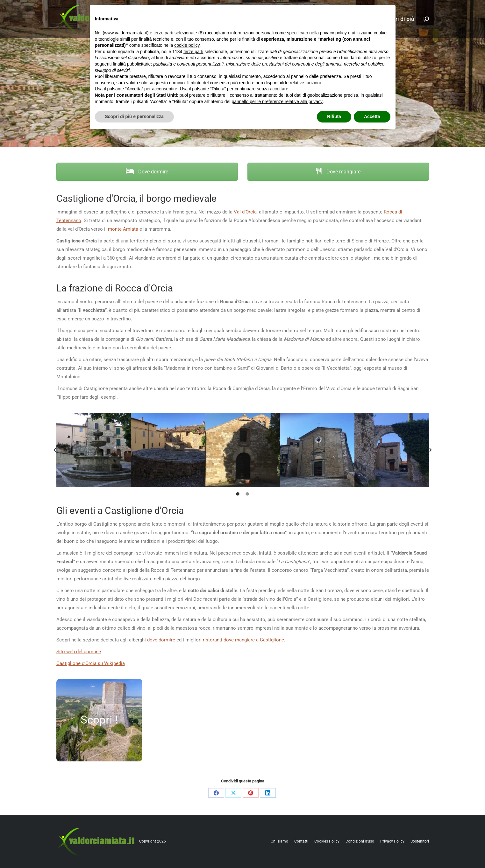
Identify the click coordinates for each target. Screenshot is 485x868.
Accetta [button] (372, 116)
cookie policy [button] (187, 45)
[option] (94, 450)
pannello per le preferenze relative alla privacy (277, 101)
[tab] (238, 493)
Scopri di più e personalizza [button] (134, 116)
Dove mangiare (338, 172)
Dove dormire (147, 172)
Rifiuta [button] (334, 116)
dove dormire (161, 640)
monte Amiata (123, 229)
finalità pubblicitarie (132, 64)
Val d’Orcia (245, 212)
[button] (55, 450)
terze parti (193, 52)
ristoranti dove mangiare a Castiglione (243, 640)
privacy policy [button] (333, 33)
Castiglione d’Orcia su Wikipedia (91, 663)
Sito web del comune (79, 652)
